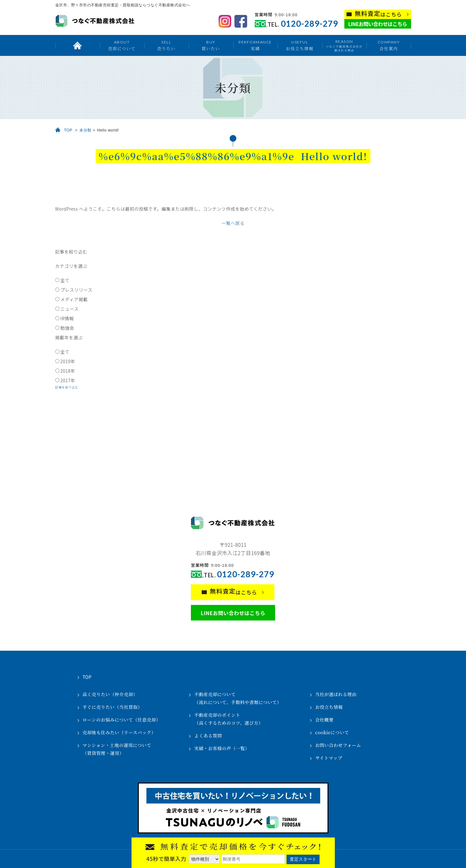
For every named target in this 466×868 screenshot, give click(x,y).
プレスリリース (76, 290)
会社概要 (324, 720)
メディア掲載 (74, 299)
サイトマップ (329, 758)
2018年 (68, 371)
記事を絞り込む (67, 387)
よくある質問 (208, 736)
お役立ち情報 (300, 45)
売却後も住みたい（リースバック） (119, 732)
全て (65, 280)
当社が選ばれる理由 (336, 694)
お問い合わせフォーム (338, 745)
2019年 (68, 361)
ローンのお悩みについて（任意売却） (122, 720)
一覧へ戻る (233, 223)
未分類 (85, 130)
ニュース (69, 309)
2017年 (68, 380)
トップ (78, 45)
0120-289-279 (309, 24)
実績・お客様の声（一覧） (222, 748)
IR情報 (67, 318)
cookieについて (332, 732)
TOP (68, 130)
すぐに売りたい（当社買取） (113, 707)
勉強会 (67, 328)
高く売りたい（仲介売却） (110, 694)
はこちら (378, 14)
